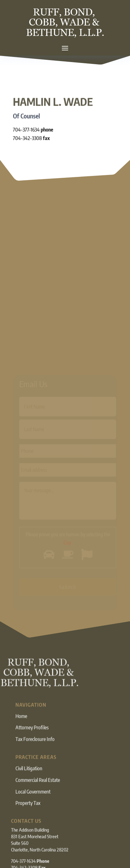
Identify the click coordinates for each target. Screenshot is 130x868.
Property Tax (28, 811)
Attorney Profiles (32, 736)
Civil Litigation (29, 776)
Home (21, 724)
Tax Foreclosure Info (35, 747)
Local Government (33, 799)
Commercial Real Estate (38, 788)
